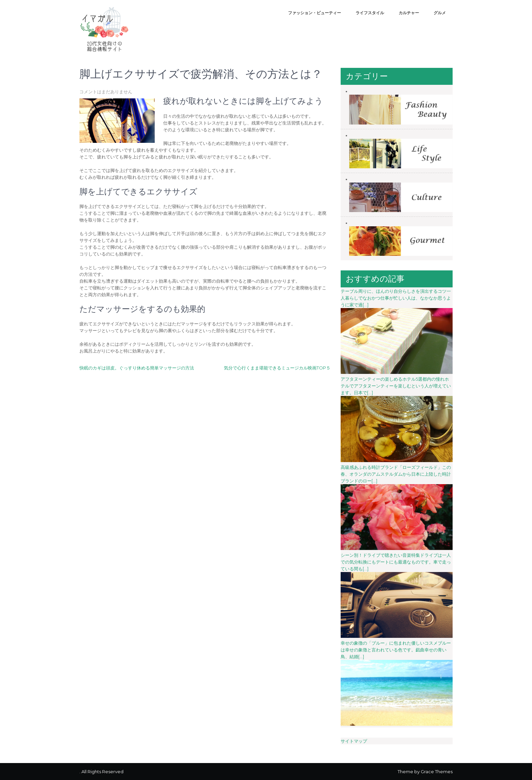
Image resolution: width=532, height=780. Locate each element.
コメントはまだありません (106, 92)
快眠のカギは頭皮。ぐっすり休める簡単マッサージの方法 (137, 368)
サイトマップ (354, 741)
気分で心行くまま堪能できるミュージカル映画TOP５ (277, 368)
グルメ (440, 13)
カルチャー (409, 13)
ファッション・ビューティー (315, 13)
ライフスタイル (370, 13)
